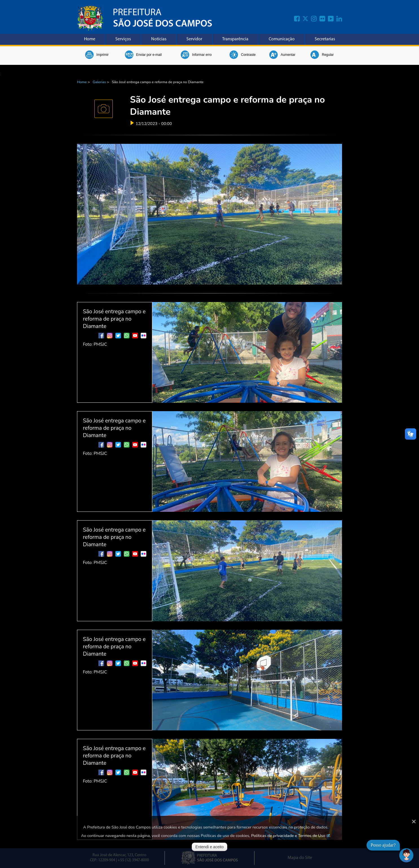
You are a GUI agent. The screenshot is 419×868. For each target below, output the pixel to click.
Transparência (235, 39)
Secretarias (325, 39)
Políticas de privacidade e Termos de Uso (288, 836)
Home (90, 39)
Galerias (99, 82)
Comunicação (282, 39)
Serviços (123, 39)
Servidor (194, 39)
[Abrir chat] (406, 855)
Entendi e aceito (209, 847)
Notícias (159, 39)
